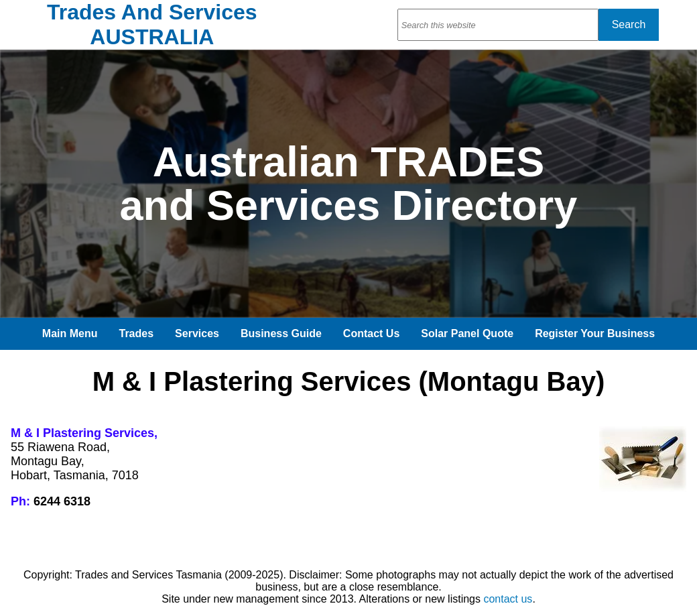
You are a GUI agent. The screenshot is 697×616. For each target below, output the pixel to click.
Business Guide (281, 333)
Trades (137, 333)
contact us (508, 599)
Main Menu (70, 333)
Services (197, 333)
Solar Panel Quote (467, 333)
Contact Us (371, 333)
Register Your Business (595, 333)
